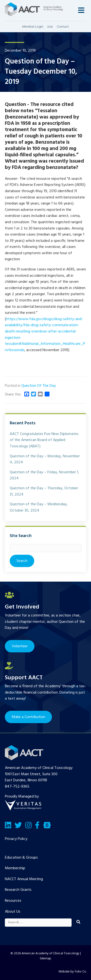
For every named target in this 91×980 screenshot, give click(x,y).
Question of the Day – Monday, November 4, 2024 (45, 459)
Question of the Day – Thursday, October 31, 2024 (44, 491)
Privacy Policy (16, 839)
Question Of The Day (39, 386)
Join (50, 27)
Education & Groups (21, 858)
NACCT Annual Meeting (24, 879)
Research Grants (18, 890)
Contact (63, 27)
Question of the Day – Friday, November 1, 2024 (44, 475)
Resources (13, 901)
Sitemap (45, 959)
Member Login (33, 27)
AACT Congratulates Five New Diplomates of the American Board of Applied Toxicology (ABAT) (44, 440)
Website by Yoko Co (72, 972)
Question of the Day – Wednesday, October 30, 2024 (39, 507)
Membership (15, 868)
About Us (13, 912)
